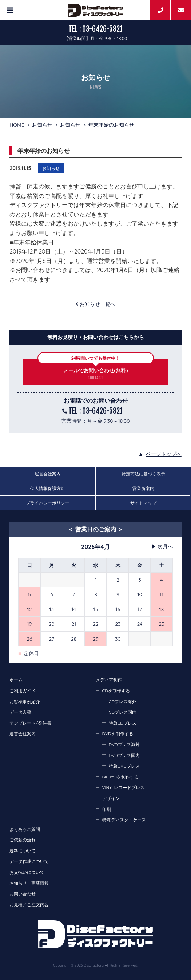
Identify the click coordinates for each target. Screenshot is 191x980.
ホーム (16, 680)
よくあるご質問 (25, 829)
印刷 (107, 809)
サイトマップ (143, 503)
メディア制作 (109, 680)
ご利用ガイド (23, 691)
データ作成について (29, 861)
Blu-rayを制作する (121, 777)
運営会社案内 (48, 474)
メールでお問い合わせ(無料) (96, 370)
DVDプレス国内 (124, 755)
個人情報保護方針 (48, 488)
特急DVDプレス (124, 766)
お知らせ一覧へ (98, 304)
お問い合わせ (23, 894)
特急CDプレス (123, 723)
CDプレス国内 (123, 712)
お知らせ (42, 125)
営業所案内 (143, 488)
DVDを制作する (118, 734)
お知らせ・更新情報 (29, 883)
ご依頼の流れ (23, 840)
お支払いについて (27, 872)
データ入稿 (20, 712)
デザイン (111, 798)
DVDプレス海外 (124, 744)
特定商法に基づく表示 (143, 474)
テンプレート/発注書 (30, 723)
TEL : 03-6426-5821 (95, 29)
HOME (17, 125)
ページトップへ (164, 454)
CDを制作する (116, 691)
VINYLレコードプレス (124, 787)
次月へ (165, 546)
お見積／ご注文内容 (29, 905)
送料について (23, 851)
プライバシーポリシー (48, 503)
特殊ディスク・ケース (124, 820)
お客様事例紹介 (25, 702)
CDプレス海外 (123, 702)
